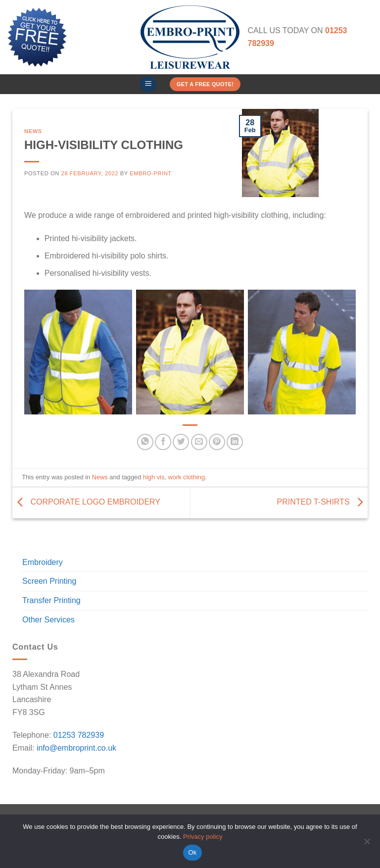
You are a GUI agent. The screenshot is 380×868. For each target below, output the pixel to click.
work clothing (186, 477)
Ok (192, 852)
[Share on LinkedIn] (235, 442)
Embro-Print (150, 173)
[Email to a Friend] (199, 442)
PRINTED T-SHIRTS (322, 502)
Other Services (48, 620)
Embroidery (43, 562)
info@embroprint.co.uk (76, 748)
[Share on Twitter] (181, 442)
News (33, 131)
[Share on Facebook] (163, 442)
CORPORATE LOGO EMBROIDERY (86, 502)
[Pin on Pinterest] (217, 442)
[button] (148, 84)
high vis (154, 477)
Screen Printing (49, 581)
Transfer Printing (51, 600)
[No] (367, 844)
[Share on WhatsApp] (145, 442)
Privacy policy (203, 837)
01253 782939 (79, 735)
